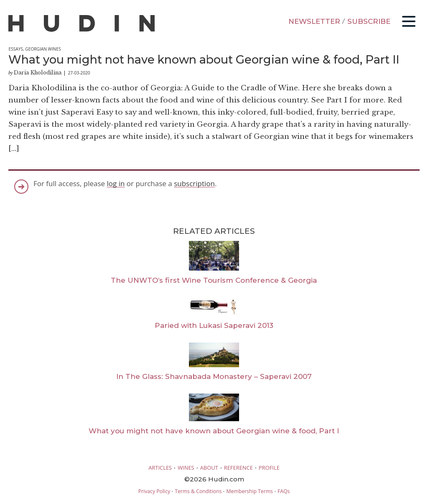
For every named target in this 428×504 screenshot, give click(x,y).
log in (116, 183)
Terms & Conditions (198, 491)
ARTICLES (160, 468)
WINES (186, 468)
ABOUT (209, 468)
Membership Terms (249, 491)
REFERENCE (238, 468)
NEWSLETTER (314, 21)
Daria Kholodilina (38, 73)
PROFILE (269, 468)
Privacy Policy (154, 491)
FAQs (284, 491)
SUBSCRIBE (369, 21)
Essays (16, 49)
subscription (194, 183)
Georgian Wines (43, 49)
